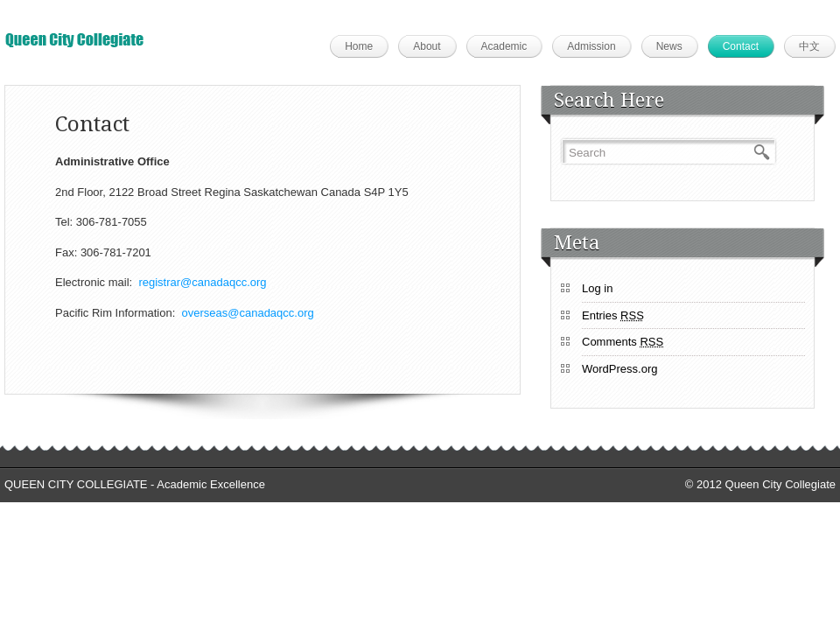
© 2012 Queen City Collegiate (760, 484)
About (427, 46)
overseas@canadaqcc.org (248, 313)
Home (359, 46)
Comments (623, 342)
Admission (591, 46)
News (669, 46)
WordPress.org (619, 369)
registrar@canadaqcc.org (202, 282)
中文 (809, 46)
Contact (741, 46)
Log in (597, 288)
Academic (504, 46)
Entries (613, 315)
